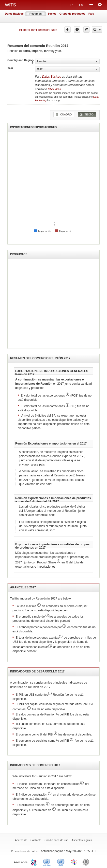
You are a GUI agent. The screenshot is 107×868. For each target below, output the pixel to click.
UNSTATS (61, 862)
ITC (34, 862)
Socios (52, 14)
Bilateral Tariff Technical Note (38, 30)
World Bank (87, 862)
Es (81, 5)
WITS (10, 5)
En (72, 5)
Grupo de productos (72, 14)
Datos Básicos (14, 14)
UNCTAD (48, 862)
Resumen (36, 14)
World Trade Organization (74, 862)
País (91, 14)
